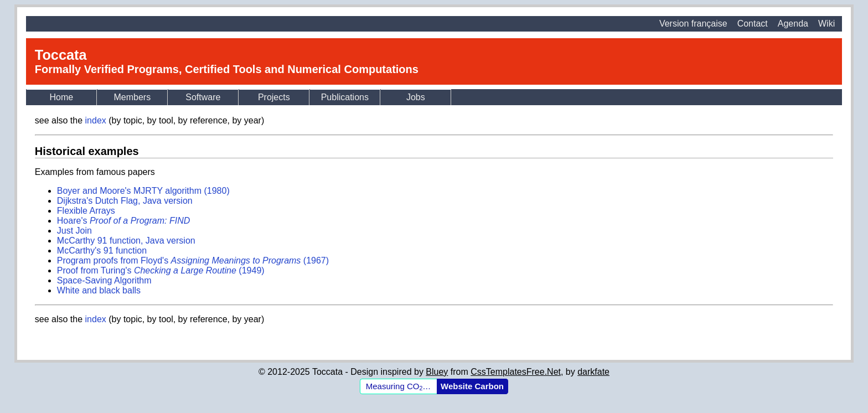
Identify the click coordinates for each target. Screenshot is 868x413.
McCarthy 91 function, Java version (126, 241)
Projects (274, 97)
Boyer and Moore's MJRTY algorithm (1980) (143, 191)
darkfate (593, 372)
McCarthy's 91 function (102, 251)
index (96, 120)
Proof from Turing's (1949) (161, 270)
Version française (693, 24)
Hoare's (123, 221)
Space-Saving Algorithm (104, 280)
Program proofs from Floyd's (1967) (193, 260)
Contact (753, 24)
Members (132, 97)
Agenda (793, 24)
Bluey (437, 372)
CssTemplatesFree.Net (516, 372)
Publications (345, 97)
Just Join (74, 231)
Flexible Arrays (86, 211)
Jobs (416, 97)
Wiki (826, 24)
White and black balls (99, 290)
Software (203, 97)
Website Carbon (472, 386)
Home (61, 97)
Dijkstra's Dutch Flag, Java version (125, 201)
